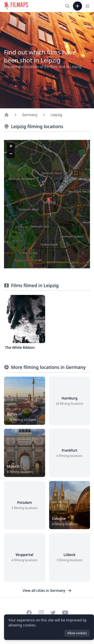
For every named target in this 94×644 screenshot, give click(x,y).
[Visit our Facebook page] (29, 613)
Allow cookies (77, 633)
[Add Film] (77, 6)
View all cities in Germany (47, 590)
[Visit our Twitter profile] (53, 613)
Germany (30, 115)
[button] (49, 201)
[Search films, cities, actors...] (67, 6)
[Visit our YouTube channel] (65, 613)
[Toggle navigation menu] (87, 6)
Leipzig (57, 115)
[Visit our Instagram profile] (41, 613)
